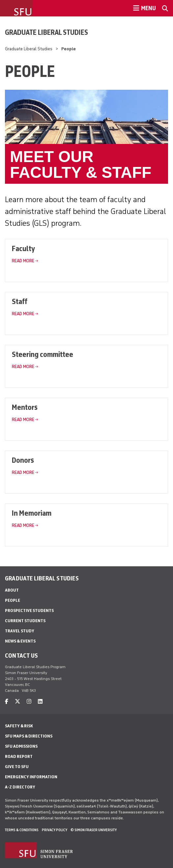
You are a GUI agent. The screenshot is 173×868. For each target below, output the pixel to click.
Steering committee (43, 354)
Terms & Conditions (22, 830)
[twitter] (17, 702)
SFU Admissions (21, 746)
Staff (20, 301)
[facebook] (7, 702)
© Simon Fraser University (94, 830)
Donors (23, 460)
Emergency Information (31, 777)
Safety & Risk (19, 726)
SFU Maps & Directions (29, 736)
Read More (23, 261)
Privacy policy (55, 830)
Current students (25, 621)
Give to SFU (17, 767)
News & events (20, 641)
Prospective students (29, 610)
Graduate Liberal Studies (46, 32)
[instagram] (29, 702)
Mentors (25, 407)
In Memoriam (32, 513)
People (13, 600)
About (12, 590)
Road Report (19, 756)
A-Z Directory (20, 787)
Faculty (23, 248)
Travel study (20, 631)
